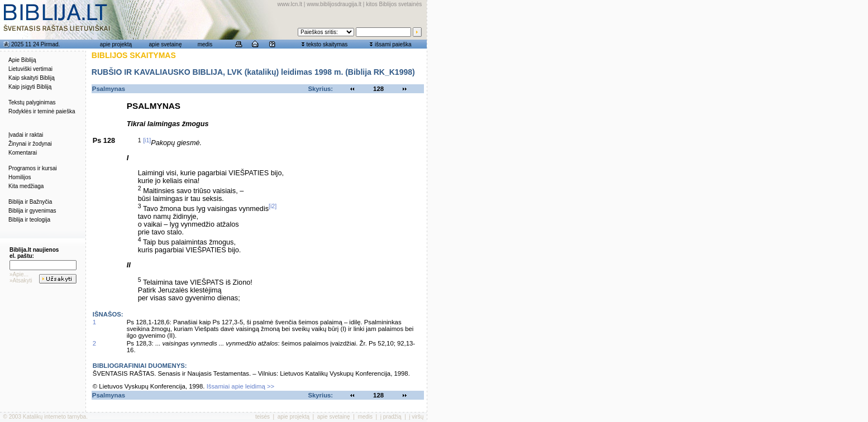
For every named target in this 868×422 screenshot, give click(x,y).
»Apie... (19, 274)
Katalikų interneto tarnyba (54, 417)
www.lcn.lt (290, 4)
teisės (263, 417)
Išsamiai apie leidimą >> (241, 386)
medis (205, 44)
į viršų (416, 417)
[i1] (147, 140)
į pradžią (391, 417)
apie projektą (116, 44)
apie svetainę (166, 44)
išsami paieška (393, 44)
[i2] (273, 206)
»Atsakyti (21, 280)
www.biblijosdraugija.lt (334, 4)
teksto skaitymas (327, 44)
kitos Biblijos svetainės (394, 4)
